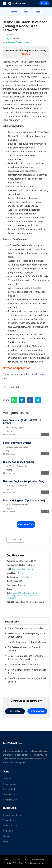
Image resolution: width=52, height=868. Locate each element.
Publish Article (10, 826)
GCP (19, 593)
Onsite (21, 573)
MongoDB (29, 596)
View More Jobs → (26, 525)
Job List (7, 779)
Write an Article (37, 711)
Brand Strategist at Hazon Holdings (27, 628)
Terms (26, 860)
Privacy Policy (38, 860)
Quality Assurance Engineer (19, 462)
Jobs (26, 12)
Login (6, 841)
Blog (38, 12)
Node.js (37, 596)
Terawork (10, 35)
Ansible (20, 596)
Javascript (11, 596)
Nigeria (29, 577)
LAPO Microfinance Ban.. (17, 466)
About (8, 860)
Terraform (11, 598)
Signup (44, 3)
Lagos (8, 38)
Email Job (14, 387)
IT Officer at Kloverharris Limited (25, 665)
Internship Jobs (11, 789)
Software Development (18, 42)
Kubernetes (27, 593)
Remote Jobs (10, 784)
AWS (15, 593)
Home (14, 12)
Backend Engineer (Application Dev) (24, 481)
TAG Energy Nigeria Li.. (16, 428)
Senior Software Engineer (18, 443)
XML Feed (8, 831)
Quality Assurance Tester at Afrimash (28, 642)
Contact (17, 860)
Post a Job (15, 711)
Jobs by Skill (9, 795)
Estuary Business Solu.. (17, 447)
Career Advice (10, 820)
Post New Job (10, 800)
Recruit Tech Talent (12, 815)
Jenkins (37, 593)
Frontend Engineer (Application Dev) (24, 501)
